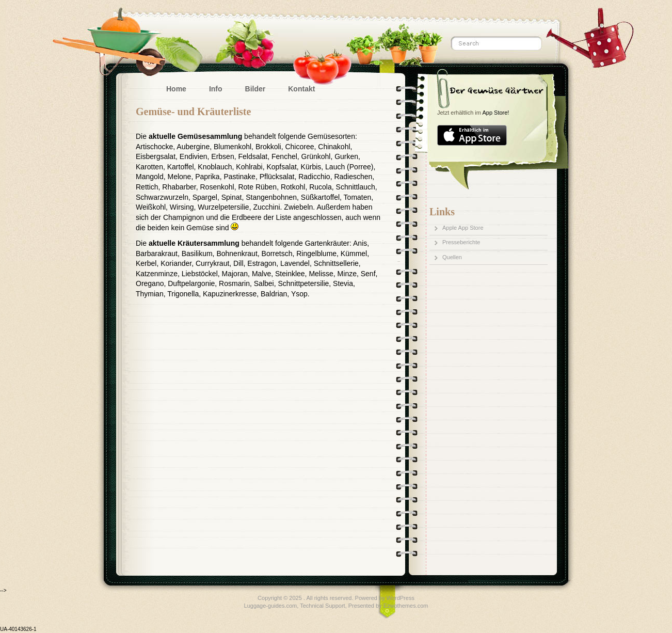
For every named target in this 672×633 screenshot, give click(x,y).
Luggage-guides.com (271, 606)
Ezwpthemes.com (406, 606)
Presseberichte (461, 242)
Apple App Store (463, 228)
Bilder (255, 89)
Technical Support (322, 606)
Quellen (452, 257)
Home (176, 89)
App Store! (495, 113)
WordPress (401, 598)
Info (216, 89)
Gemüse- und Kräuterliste (193, 112)
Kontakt (301, 89)
